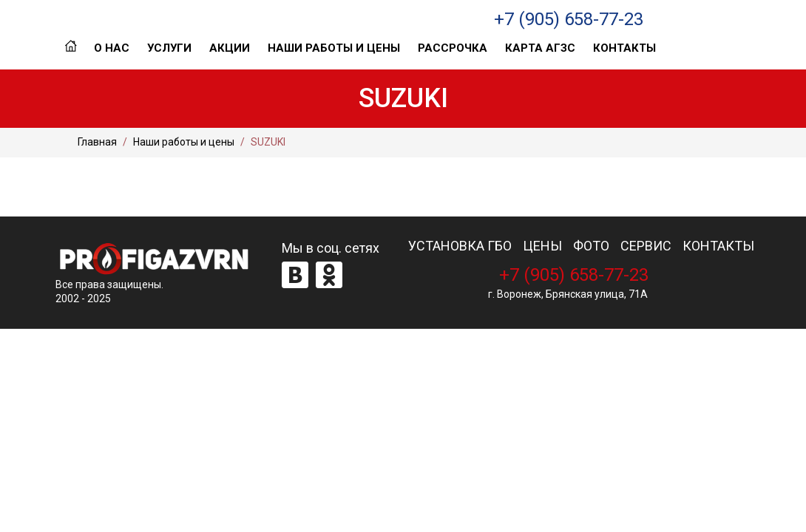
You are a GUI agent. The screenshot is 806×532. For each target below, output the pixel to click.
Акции (230, 48)
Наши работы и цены (334, 48)
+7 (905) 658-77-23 (569, 19)
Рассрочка (453, 48)
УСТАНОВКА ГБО (460, 246)
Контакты (624, 48)
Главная (71, 48)
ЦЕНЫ (542, 246)
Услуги (169, 48)
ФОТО (591, 246)
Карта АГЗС (540, 48)
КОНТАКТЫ (718, 246)
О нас (112, 48)
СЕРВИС (646, 246)
